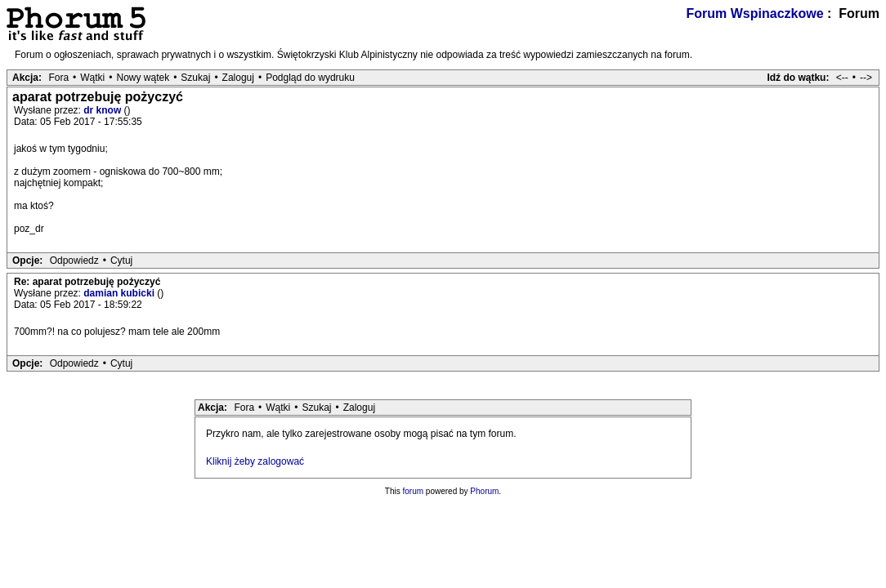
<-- (842, 78)
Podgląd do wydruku (310, 78)
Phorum (484, 491)
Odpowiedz (74, 261)
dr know (103, 110)
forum (414, 491)
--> (866, 78)
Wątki (92, 78)
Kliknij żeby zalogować (255, 461)
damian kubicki (120, 293)
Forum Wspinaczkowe (755, 13)
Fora (58, 78)
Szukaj (195, 78)
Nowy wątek (143, 78)
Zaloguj (238, 78)
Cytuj (121, 261)
